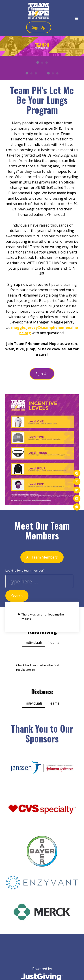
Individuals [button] (34, 642)
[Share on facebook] (77, 473)
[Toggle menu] (77, 18)
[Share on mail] (77, 498)
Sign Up (39, 27)
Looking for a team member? (25, 570)
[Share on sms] (77, 507)
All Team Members (42, 557)
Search (17, 596)
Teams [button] (54, 642)
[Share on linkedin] (77, 490)
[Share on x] (77, 482)
